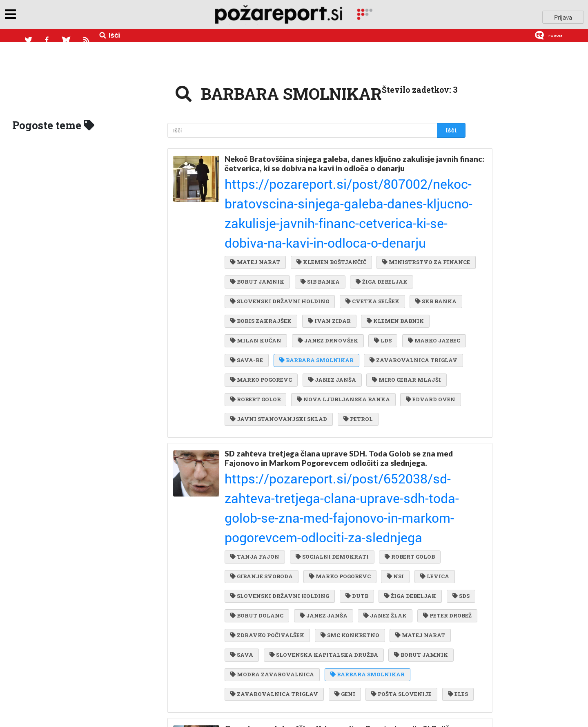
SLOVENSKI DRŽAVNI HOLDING (346, 227)
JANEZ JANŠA (330, 310)
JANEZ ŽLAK (412, 465)
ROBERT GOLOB (255, 327)
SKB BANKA (319, 244)
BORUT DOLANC (288, 465)
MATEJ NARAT (255, 194)
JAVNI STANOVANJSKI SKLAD (279, 343)
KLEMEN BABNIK (316, 260)
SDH (306, 637)
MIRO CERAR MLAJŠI (402, 310)
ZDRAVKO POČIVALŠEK (330, 482)
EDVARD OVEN (427, 327)
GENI (431, 532)
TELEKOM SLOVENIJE (371, 620)
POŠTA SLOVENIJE (261, 548)
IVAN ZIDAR (252, 260)
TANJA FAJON (255, 416)
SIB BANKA (420, 210)
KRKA (242, 620)
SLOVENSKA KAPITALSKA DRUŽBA (385, 499)
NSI (391, 432)
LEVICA (429, 432)
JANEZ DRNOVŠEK (261, 277)
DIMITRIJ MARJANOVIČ (412, 703)
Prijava (563, 16)
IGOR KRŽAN (337, 703)
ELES (315, 548)
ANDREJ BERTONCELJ (266, 703)
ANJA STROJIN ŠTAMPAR (369, 653)
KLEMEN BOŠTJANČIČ (329, 194)
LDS (314, 277)
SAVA (306, 499)
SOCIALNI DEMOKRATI (330, 416)
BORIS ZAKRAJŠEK (384, 244)
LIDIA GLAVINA (256, 637)
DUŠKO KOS (341, 687)
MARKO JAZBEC (363, 277)
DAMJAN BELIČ (256, 670)
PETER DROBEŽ (255, 482)
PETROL (356, 343)
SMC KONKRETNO (410, 482)
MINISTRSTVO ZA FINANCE (274, 210)
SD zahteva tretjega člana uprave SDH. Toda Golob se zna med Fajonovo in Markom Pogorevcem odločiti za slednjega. (339, 380)
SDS (239, 465)
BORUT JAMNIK (359, 210)
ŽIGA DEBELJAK (256, 227)
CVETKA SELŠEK (257, 244)
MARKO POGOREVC (261, 310)
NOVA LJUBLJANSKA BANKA (341, 327)
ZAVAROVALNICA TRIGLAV (363, 293)
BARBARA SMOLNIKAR (267, 293)
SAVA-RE (419, 277)
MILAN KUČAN (384, 260)
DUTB (355, 449)
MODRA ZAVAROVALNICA (340, 515)
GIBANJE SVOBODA (262, 432)
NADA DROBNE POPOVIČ (269, 687)
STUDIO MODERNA (405, 687)
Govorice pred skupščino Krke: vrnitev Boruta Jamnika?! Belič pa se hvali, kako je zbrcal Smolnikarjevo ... (337, 585)
